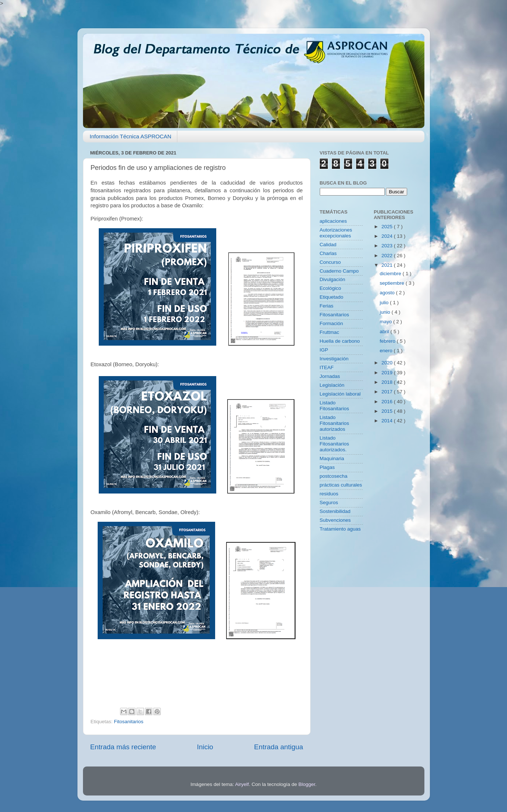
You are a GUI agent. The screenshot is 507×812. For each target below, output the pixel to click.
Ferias (327, 306)
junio (385, 312)
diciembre (391, 274)
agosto (388, 293)
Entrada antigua (278, 747)
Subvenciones (335, 520)
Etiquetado (332, 297)
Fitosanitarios (128, 722)
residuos (329, 494)
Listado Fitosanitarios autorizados (334, 423)
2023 (388, 246)
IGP (324, 350)
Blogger (307, 784)
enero (387, 351)
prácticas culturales (341, 485)
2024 (388, 236)
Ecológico (331, 288)
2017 (388, 392)
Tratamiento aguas (340, 529)
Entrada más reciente (123, 747)
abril (385, 332)
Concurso (330, 262)
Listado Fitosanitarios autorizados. (334, 444)
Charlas (328, 253)
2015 (388, 411)
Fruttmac (329, 332)
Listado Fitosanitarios (334, 406)
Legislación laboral (340, 394)
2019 (388, 373)
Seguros (329, 503)
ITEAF (327, 367)
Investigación (334, 359)
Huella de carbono (340, 341)
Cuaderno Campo (339, 271)
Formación (332, 323)
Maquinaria (332, 458)
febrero (388, 341)
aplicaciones (333, 221)
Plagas (327, 467)
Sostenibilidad (335, 511)
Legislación (332, 385)
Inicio (205, 747)
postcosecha (334, 476)
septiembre (393, 283)
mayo (386, 322)
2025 (388, 227)
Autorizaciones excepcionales (336, 233)
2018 (388, 382)
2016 (388, 402)
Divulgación (333, 279)
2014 (388, 421)
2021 (388, 265)
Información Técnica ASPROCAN (130, 136)
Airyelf (242, 784)
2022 (388, 256)
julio (385, 303)
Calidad (328, 245)
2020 (388, 363)
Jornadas (330, 376)
